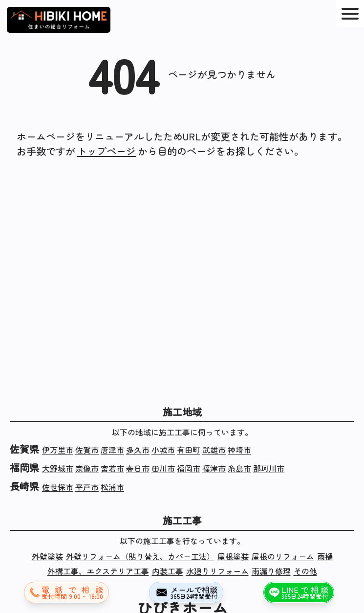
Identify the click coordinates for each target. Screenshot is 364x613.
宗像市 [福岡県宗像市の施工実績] (87, 468)
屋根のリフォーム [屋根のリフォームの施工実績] (283, 556)
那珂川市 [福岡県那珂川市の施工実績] (269, 468)
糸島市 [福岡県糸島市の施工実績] (239, 468)
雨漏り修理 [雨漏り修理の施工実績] (271, 571)
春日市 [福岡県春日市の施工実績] (138, 468)
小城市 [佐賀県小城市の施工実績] (163, 450)
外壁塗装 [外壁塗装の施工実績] (47, 556)
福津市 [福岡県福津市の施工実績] (214, 468)
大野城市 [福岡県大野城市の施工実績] (58, 468)
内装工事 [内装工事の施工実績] (168, 571)
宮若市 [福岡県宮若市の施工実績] (112, 468)
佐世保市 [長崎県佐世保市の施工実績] (58, 487)
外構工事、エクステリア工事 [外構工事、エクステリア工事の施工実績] (98, 571)
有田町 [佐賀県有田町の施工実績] (189, 450)
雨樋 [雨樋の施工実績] (325, 556)
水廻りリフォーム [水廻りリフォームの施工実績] (217, 571)
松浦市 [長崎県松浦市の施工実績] (112, 487)
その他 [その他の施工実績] (305, 571)
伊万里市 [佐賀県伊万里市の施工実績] (58, 450)
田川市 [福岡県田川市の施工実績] (163, 468)
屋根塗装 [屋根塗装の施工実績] (233, 556)
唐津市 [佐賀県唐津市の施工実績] (112, 450)
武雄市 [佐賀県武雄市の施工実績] (214, 450)
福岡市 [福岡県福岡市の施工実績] (189, 468)
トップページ (107, 151)
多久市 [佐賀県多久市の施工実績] (138, 450)
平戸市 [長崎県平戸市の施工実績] (87, 487)
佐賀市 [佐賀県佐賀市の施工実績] (87, 450)
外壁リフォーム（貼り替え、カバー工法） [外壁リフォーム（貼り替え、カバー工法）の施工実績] (140, 556)
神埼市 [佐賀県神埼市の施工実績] (239, 450)
